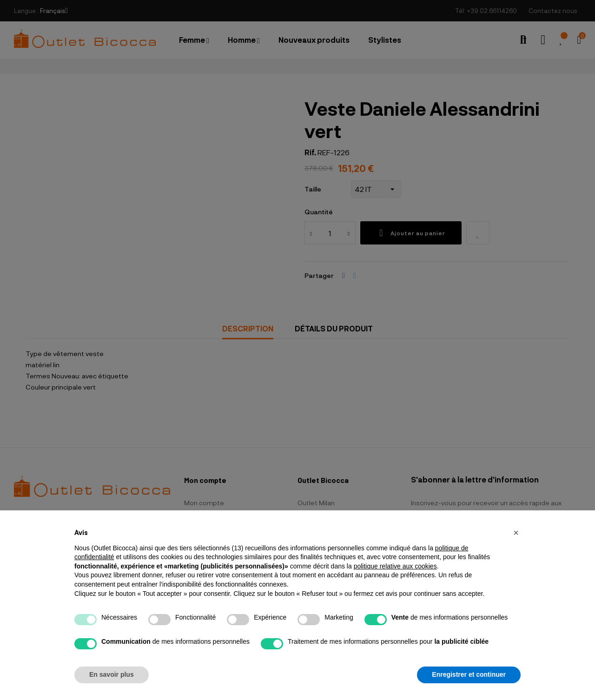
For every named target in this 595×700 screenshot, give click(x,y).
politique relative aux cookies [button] (395, 566)
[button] (516, 533)
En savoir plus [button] (112, 674)
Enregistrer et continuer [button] (469, 674)
